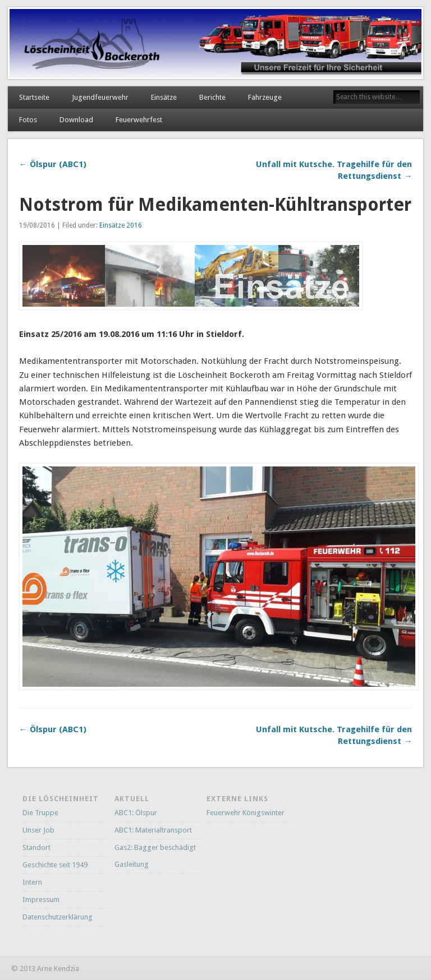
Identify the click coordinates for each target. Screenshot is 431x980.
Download (76, 120)
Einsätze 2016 (121, 225)
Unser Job (38, 830)
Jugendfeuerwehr (100, 97)
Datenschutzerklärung (58, 917)
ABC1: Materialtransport (153, 830)
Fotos (28, 120)
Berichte (212, 97)
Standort (36, 847)
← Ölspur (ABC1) (53, 164)
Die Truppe (40, 813)
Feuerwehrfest (139, 120)
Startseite (34, 97)
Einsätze (164, 97)
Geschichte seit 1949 (55, 865)
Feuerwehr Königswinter (246, 813)
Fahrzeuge (265, 97)
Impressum (41, 900)
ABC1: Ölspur (136, 813)
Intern (32, 882)
